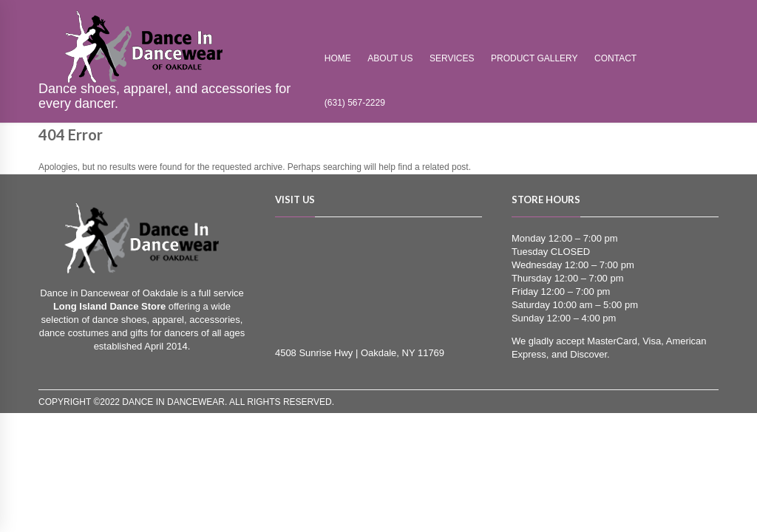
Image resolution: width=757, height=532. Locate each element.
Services (452, 58)
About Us (390, 58)
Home (338, 58)
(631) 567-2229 (355, 103)
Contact (615, 58)
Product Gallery (534, 58)
